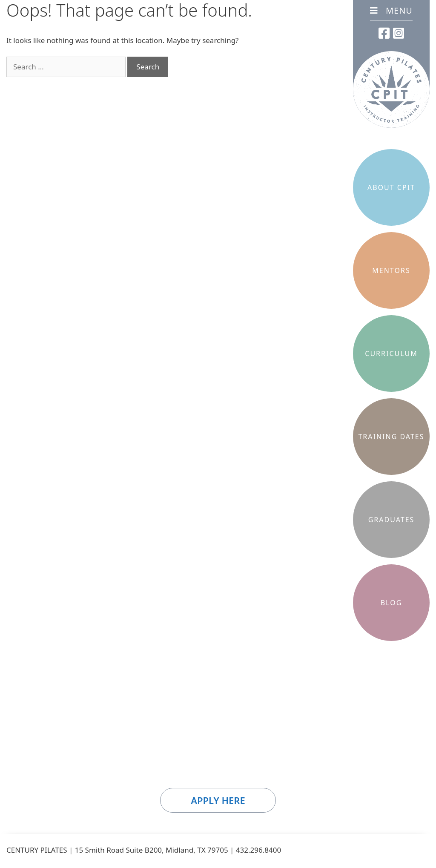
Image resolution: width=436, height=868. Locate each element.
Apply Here (218, 800)
